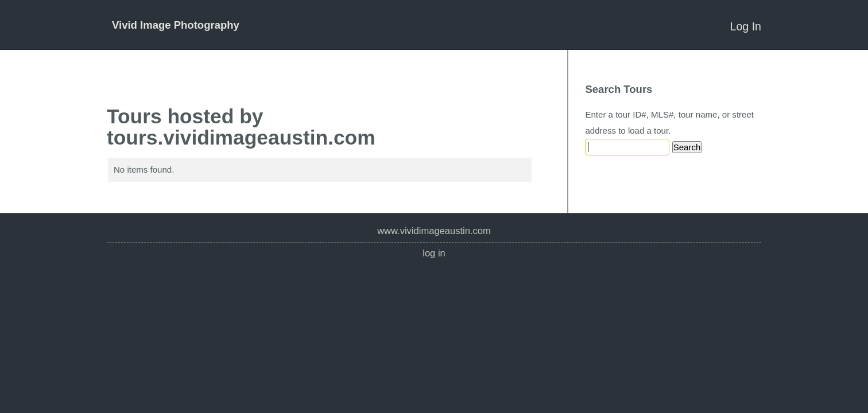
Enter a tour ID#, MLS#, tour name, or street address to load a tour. (669, 122)
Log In (746, 26)
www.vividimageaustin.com (434, 231)
